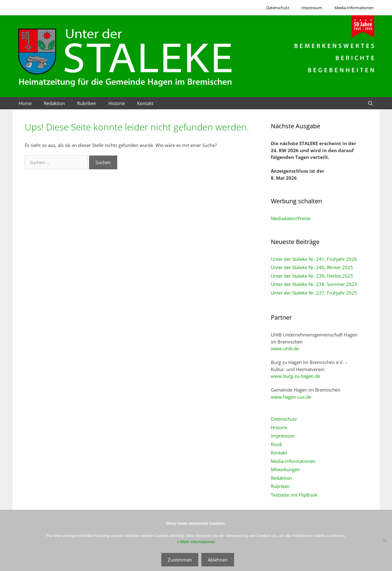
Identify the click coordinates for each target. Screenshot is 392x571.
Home (25, 103)
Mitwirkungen (285, 469)
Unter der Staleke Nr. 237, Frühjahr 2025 (314, 293)
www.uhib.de (285, 348)
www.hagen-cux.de (291, 397)
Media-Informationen (354, 8)
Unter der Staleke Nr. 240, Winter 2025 (312, 267)
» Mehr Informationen (196, 542)
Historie (117, 103)
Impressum (312, 8)
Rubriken (87, 103)
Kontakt (145, 103)
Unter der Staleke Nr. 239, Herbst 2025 (312, 276)
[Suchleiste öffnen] (370, 103)
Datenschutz (278, 8)
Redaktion (54, 103)
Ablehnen (218, 560)
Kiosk (276, 444)
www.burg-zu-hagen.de (295, 376)
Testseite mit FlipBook (294, 495)
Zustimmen (180, 560)
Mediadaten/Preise (291, 218)
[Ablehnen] (384, 540)
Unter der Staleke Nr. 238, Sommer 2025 (314, 284)
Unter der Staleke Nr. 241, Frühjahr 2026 (314, 259)
